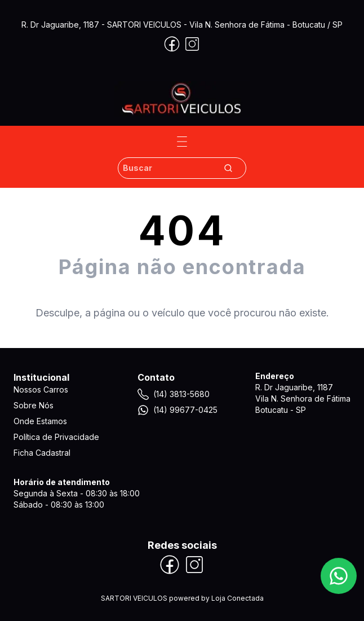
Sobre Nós (34, 405)
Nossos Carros (41, 389)
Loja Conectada (238, 598)
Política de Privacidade (56, 437)
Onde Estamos (40, 421)
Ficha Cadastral (42, 453)
